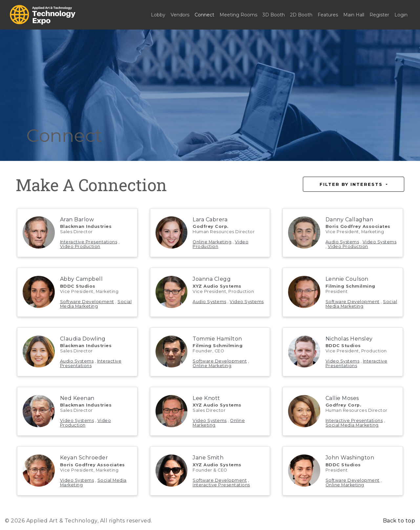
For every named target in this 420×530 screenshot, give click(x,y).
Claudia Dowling (83, 339)
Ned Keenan (77, 398)
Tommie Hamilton (217, 339)
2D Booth (301, 15)
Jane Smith (208, 458)
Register (379, 15)
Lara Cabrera (210, 220)
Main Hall (354, 15)
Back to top (399, 521)
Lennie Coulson (347, 279)
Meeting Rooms (238, 15)
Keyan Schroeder (84, 458)
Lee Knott (206, 398)
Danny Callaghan (349, 220)
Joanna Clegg (212, 279)
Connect (204, 15)
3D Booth (274, 15)
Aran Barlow (77, 220)
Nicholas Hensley (349, 339)
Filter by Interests (352, 184)
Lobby (158, 15)
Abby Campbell (82, 279)
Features (328, 15)
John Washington (350, 458)
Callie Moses (342, 398)
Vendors (180, 15)
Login (401, 15)
